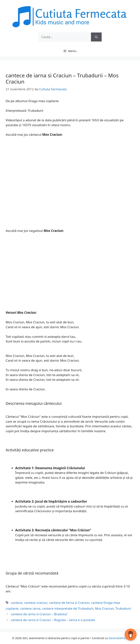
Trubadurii (123, 608)
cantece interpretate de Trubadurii (68, 608)
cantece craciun (36, 603)
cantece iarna (30, 608)
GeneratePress (118, 638)
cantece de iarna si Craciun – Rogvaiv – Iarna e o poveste (53, 620)
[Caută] (96, 37)
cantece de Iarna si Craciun (69, 603)
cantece (17, 603)
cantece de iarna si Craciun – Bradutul (39, 614)
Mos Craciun (104, 608)
